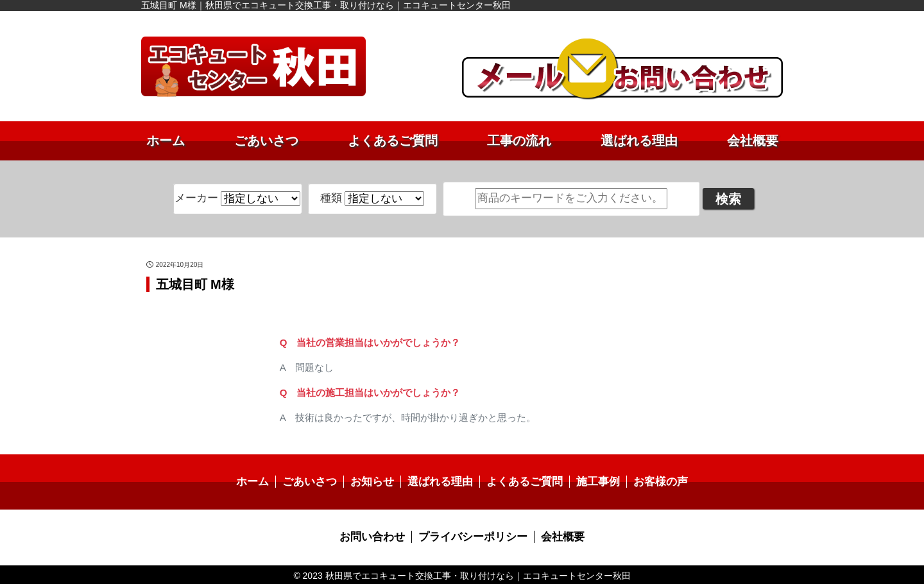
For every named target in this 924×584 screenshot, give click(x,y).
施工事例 (592, 481)
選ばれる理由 (639, 141)
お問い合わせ (377, 536)
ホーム (166, 141)
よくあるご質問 (393, 141)
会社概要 (753, 141)
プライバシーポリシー (472, 536)
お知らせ (377, 481)
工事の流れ (519, 141)
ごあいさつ (266, 141)
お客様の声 (651, 481)
